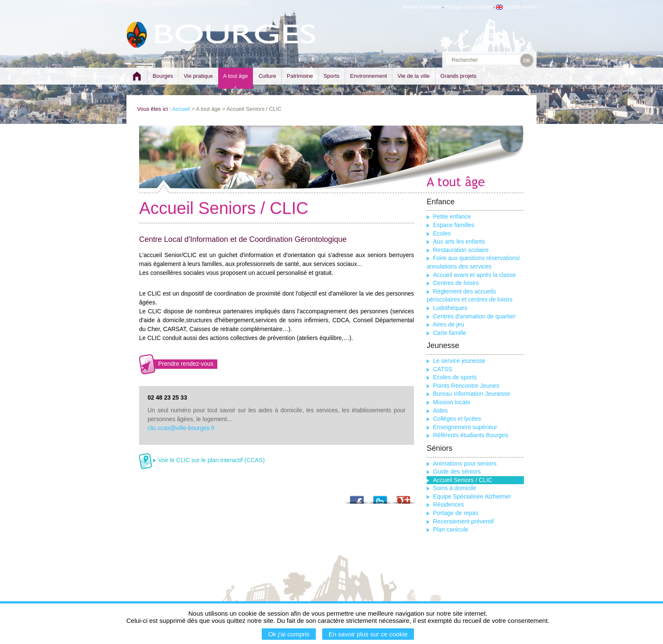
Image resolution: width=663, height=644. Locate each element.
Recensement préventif (463, 521)
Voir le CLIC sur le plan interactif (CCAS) (211, 460)
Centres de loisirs (456, 283)
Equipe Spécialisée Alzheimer (472, 496)
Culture (267, 76)
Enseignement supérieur (465, 427)
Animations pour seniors (465, 463)
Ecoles (442, 233)
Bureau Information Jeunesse (472, 394)
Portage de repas (456, 513)
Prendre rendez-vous (186, 364)
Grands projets (459, 76)
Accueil (181, 109)
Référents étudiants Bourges (470, 435)
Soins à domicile (455, 488)
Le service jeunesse (459, 361)
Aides (440, 411)
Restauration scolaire (461, 250)
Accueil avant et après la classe (474, 275)
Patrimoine (300, 76)
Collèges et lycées (457, 419)
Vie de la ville (414, 76)
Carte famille (450, 333)
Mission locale (452, 402)
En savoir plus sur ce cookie (368, 634)
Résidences (448, 504)
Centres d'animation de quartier (474, 316)
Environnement (368, 76)
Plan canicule (451, 529)
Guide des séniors (457, 471)
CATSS (443, 369)
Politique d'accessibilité (469, 7)
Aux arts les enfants (459, 241)
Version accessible (422, 7)
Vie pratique (198, 76)
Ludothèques (450, 308)
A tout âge (236, 76)
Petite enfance (452, 216)
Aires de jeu (449, 324)
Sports (331, 76)
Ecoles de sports (455, 377)
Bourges (163, 76)
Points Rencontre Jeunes (466, 386)
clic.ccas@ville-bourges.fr (181, 428)
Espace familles (454, 225)
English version (516, 7)
